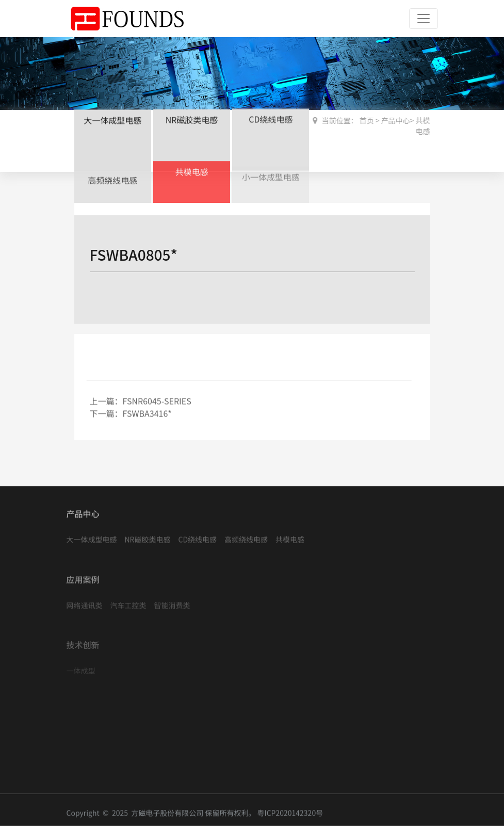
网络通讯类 (85, 602)
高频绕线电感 (112, 179)
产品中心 (396, 120)
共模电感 (191, 169)
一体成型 (81, 669)
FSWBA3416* (147, 415)
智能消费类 (172, 602)
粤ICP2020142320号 (290, 815)
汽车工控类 (128, 602)
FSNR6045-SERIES (157, 403)
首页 (367, 120)
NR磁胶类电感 (192, 119)
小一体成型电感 (271, 174)
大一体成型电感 (112, 119)
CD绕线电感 (271, 118)
